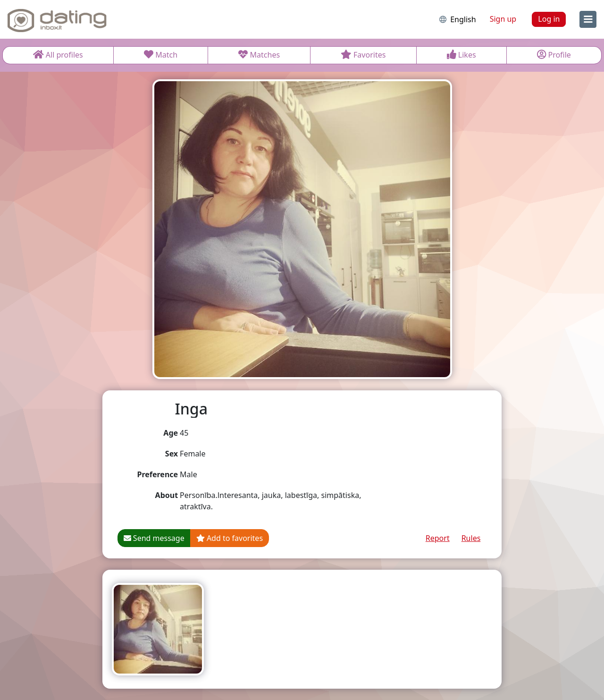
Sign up (503, 19)
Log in (549, 19)
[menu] (588, 19)
